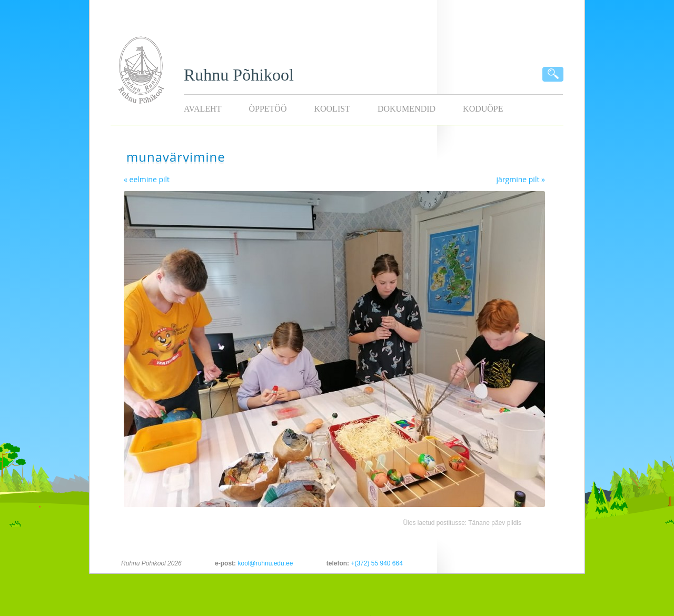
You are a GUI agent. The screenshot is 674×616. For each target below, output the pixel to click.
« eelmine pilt (147, 179)
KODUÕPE (483, 109)
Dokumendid (407, 109)
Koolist (332, 109)
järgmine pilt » (521, 179)
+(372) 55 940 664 (376, 563)
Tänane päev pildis (495, 523)
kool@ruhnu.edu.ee (265, 563)
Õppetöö (267, 109)
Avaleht (202, 109)
